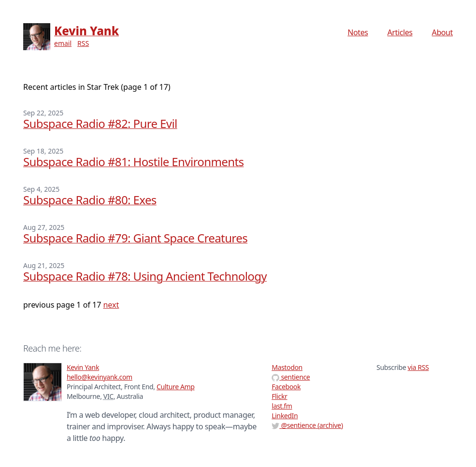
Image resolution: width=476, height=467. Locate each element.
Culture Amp (176, 387)
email (63, 43)
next (111, 305)
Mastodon (287, 367)
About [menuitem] (442, 32)
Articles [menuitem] (400, 32)
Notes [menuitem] (358, 32)
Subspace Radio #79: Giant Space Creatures (135, 238)
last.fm (282, 406)
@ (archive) (307, 425)
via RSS (418, 367)
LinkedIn (285, 416)
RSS (83, 43)
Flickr (279, 396)
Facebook (286, 387)
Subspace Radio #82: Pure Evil (100, 123)
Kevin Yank (87, 31)
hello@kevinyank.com (100, 377)
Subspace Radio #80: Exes (90, 200)
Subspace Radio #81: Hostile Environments (133, 162)
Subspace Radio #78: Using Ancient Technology (145, 276)
